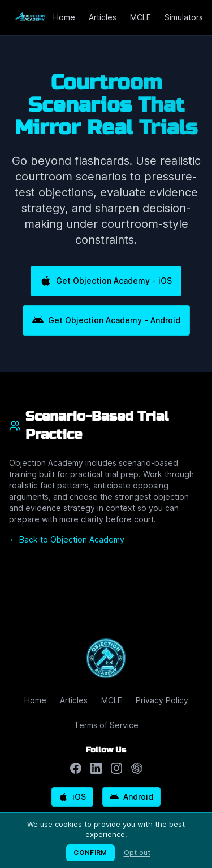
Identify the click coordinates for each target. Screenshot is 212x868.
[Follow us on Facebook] (76, 768)
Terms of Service (106, 725)
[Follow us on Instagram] (116, 768)
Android (131, 797)
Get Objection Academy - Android (106, 320)
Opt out (137, 852)
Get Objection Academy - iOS (106, 281)
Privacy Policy (162, 700)
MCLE (140, 17)
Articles (103, 17)
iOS (72, 797)
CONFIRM (90, 852)
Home (64, 17)
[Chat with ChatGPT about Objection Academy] (137, 768)
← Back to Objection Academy (67, 539)
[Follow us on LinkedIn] (96, 768)
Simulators (184, 17)
